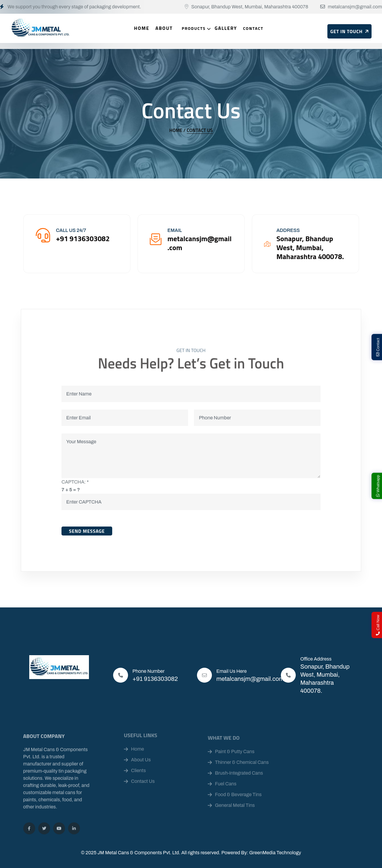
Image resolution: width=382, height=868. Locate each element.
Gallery (226, 28)
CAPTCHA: (75, 482)
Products (194, 28)
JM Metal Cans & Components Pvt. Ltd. (139, 853)
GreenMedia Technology (275, 853)
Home (142, 28)
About (164, 28)
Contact (253, 28)
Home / (177, 130)
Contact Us (200, 130)
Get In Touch (349, 31)
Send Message (87, 531)
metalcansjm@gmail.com (355, 7)
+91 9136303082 (155, 679)
